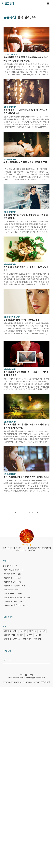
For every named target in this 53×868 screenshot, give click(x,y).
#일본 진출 (7, 631)
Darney (25, 677)
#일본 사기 (42, 631)
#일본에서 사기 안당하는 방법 (13, 635)
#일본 (15, 631)
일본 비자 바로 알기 (13, 593)
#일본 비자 (23, 631)
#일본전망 (29, 635)
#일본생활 (38, 635)
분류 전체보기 (10, 566)
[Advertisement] (26, 777)
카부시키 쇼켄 (40, 677)
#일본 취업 (37, 639)
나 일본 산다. (8, 3)
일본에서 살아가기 (12, 578)
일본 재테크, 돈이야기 (14, 570)
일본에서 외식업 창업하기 (15, 605)
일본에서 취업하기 (13, 582)
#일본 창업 (17, 639)
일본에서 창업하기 (12, 574)
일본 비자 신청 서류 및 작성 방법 (17, 598)
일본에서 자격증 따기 (13, 601)
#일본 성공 (7, 639)
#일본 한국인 (27, 639)
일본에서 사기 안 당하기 (14, 586)
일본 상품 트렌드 (11, 590)
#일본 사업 (33, 631)
